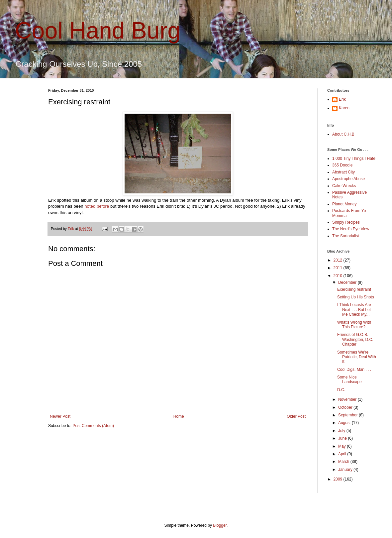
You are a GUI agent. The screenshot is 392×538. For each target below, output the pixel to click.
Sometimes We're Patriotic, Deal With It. (357, 357)
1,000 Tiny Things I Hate (354, 159)
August (345, 423)
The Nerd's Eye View (351, 229)
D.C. (341, 390)
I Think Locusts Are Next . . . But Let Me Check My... (354, 310)
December (348, 282)
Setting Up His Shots (356, 297)
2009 (339, 479)
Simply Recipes (346, 222)
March (344, 462)
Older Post (296, 416)
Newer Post (60, 416)
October (346, 407)
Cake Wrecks (344, 186)
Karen (344, 108)
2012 (339, 260)
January (346, 470)
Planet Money (344, 204)
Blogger (220, 525)
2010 (339, 276)
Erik (342, 99)
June (343, 438)
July (342, 431)
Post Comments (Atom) (93, 426)
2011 (339, 268)
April (343, 454)
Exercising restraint (354, 289)
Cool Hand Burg (98, 31)
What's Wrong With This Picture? (354, 325)
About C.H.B (343, 134)
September (348, 415)
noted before (97, 206)
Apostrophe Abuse (348, 179)
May (343, 446)
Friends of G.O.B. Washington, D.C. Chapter (355, 339)
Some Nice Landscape (349, 379)
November (348, 399)
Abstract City (343, 172)
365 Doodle (342, 165)
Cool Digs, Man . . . (354, 370)
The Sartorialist (346, 236)
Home (179, 416)
